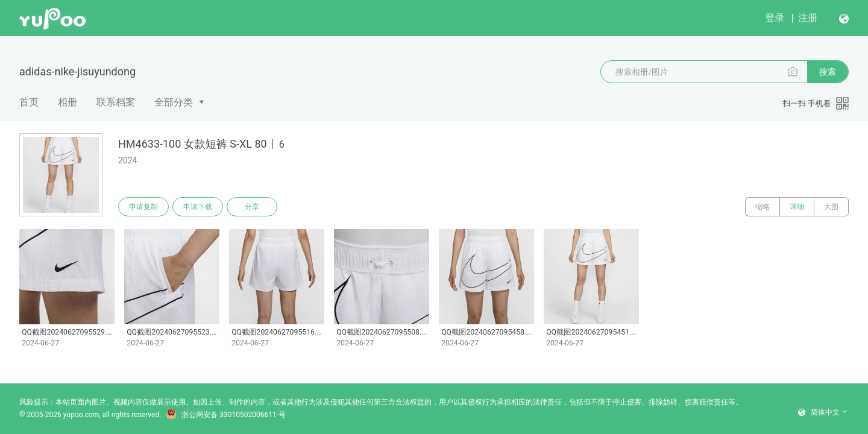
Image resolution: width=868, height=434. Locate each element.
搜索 (828, 72)
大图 (831, 207)
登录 (775, 18)
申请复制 (143, 207)
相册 (68, 102)
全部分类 (174, 102)
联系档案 (116, 102)
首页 (29, 102)
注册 (808, 18)
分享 (252, 207)
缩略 (763, 207)
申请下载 (198, 207)
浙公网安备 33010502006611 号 (225, 415)
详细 (797, 207)
